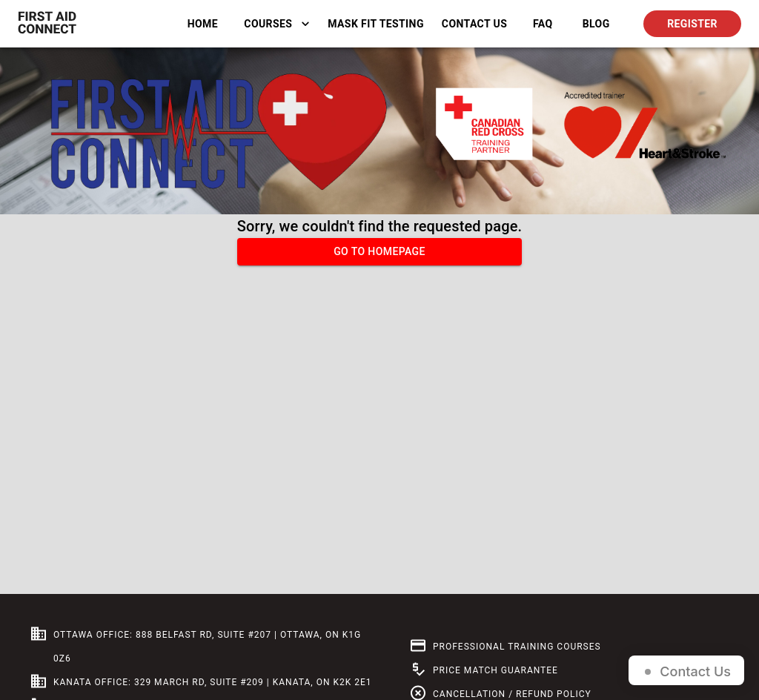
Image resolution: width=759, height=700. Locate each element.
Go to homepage (379, 252)
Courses (277, 24)
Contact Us (474, 24)
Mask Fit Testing (376, 24)
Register (692, 24)
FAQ (543, 24)
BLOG (596, 24)
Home (202, 24)
